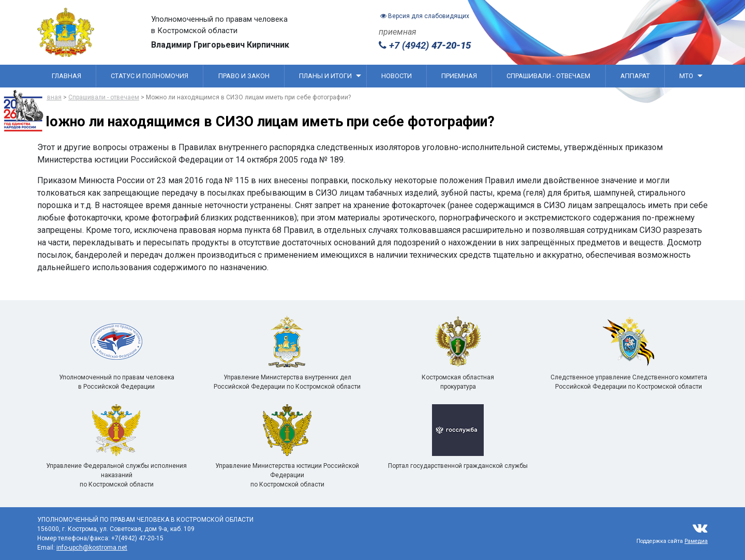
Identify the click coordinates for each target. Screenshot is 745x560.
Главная (66, 76)
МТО (691, 76)
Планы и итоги (330, 76)
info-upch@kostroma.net (92, 548)
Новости (397, 76)
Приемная (459, 76)
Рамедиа (696, 541)
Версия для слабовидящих (425, 16)
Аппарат (635, 76)
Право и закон (244, 76)
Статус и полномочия (150, 76)
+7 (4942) (425, 46)
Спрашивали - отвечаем (548, 76)
